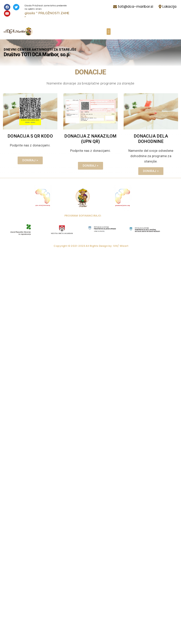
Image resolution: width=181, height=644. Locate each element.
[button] (109, 32)
